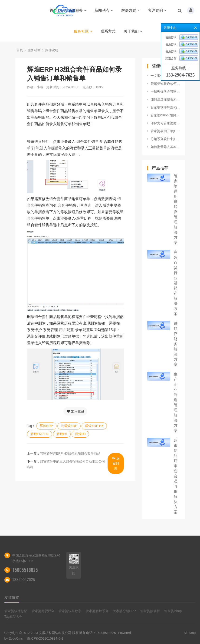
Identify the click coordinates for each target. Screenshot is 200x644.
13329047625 (24, 580)
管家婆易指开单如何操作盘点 (165, 131)
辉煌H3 (80, 434)
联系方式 (108, 31)
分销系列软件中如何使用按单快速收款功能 (165, 139)
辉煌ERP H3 (39, 434)
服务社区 (83, 31)
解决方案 (130, 10)
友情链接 (12, 598)
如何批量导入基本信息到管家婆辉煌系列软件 (165, 147)
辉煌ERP (46, 426)
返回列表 (116, 463)
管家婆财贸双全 (43, 611)
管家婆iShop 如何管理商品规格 (165, 115)
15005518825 (25, 570)
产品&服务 (76, 10)
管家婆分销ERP (124, 611)
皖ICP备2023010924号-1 (45, 638)
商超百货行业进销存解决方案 (176, 283)
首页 (53, 10)
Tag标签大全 (14, 617)
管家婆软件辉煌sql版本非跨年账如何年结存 (165, 107)
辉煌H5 (62, 434)
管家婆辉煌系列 (97, 611)
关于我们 (133, 31)
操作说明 (52, 50)
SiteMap (190, 633)
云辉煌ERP (69, 426)
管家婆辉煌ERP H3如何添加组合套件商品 (70, 453)
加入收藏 (75, 411)
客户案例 (157, 10)
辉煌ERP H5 (94, 426)
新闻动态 (104, 10)
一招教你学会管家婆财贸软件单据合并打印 (165, 91)
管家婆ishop (173, 611)
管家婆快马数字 (70, 611)
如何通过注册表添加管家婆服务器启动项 (165, 99)
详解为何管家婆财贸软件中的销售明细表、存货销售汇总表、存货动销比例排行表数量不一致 (165, 123)
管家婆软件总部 (16, 611)
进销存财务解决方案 (176, 344)
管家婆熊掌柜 (150, 611)
